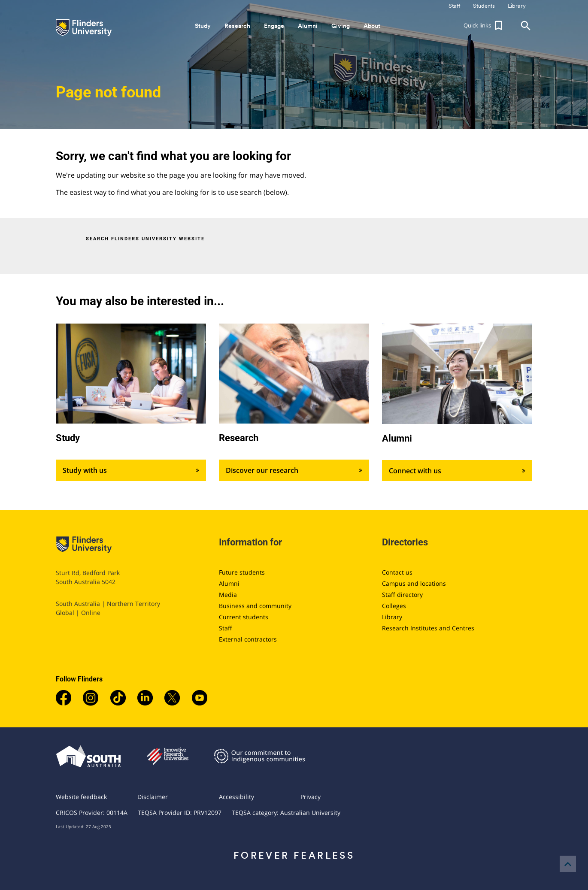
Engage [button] (274, 26)
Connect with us (457, 471)
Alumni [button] (308, 26)
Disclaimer (153, 797)
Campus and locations (414, 583)
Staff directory (402, 595)
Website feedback (81, 797)
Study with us (131, 470)
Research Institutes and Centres (428, 628)
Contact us (397, 572)
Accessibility (236, 797)
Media (228, 595)
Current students (244, 617)
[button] (484, 26)
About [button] (372, 26)
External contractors (248, 639)
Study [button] (203, 26)
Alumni (229, 583)
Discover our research (294, 470)
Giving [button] (341, 26)
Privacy (311, 797)
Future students (242, 572)
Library (392, 617)
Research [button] (237, 26)
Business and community (255, 606)
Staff (226, 628)
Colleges (394, 606)
